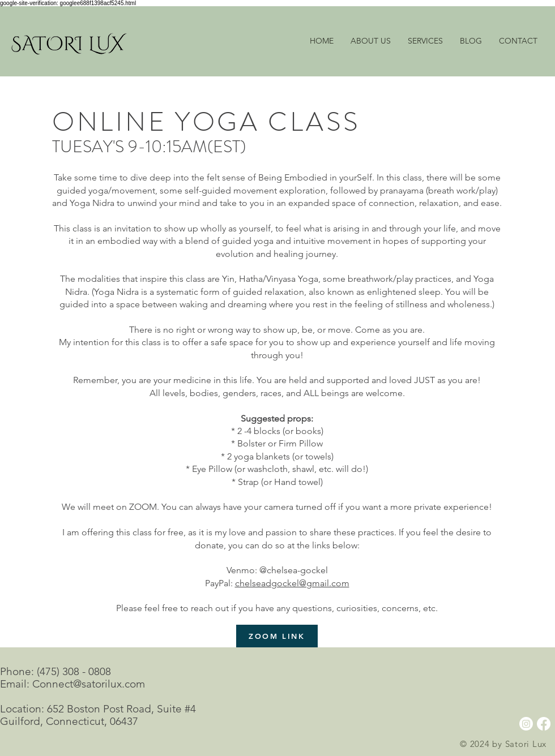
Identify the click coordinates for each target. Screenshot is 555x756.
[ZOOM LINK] (277, 636)
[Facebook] (544, 724)
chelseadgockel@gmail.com (292, 583)
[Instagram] (526, 724)
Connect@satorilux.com (89, 684)
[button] (425, 41)
